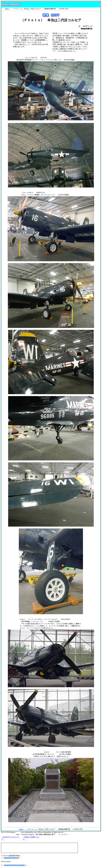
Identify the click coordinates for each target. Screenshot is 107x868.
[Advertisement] (39, 848)
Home (7, 9)
